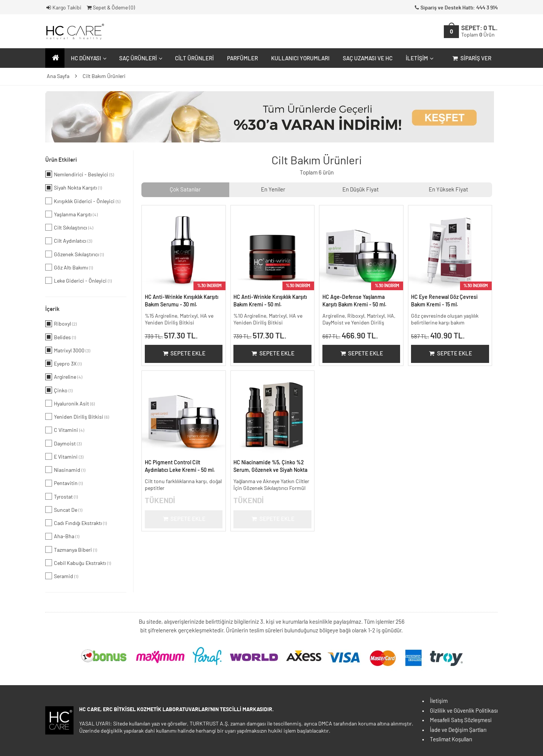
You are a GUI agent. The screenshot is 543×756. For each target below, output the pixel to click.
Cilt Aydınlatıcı (69, 241)
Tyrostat (61, 496)
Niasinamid (65, 470)
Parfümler (242, 59)
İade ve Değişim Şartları (458, 730)
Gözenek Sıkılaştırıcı (74, 254)
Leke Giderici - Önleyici (78, 280)
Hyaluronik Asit (70, 403)
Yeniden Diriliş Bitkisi (77, 416)
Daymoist (63, 443)
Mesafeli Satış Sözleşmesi (461, 720)
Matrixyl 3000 (68, 350)
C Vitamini (65, 430)
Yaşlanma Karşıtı (71, 214)
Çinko (59, 390)
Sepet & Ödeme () (110, 8)
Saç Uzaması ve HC (368, 59)
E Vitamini (64, 456)
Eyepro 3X (63, 363)
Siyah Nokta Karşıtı (74, 188)
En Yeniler (273, 190)
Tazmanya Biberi (71, 549)
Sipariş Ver (471, 59)
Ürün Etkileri (61, 160)
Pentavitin (64, 483)
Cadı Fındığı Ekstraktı (76, 523)
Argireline (64, 377)
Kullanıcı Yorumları (300, 59)
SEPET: (479, 31)
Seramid (62, 576)
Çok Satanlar (185, 190)
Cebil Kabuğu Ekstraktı (78, 563)
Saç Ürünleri (140, 59)
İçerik (52, 309)
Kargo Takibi (63, 8)
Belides (61, 337)
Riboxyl (61, 324)
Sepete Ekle (183, 354)
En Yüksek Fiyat (448, 190)
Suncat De (64, 510)
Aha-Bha (62, 536)
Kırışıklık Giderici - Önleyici (83, 201)
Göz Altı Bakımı (69, 267)
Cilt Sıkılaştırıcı (69, 227)
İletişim (419, 59)
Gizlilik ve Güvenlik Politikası (464, 711)
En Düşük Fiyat (360, 190)
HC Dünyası (88, 59)
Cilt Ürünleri (194, 59)
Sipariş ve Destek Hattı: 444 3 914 (456, 8)
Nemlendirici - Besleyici (80, 174)
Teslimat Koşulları (451, 740)
